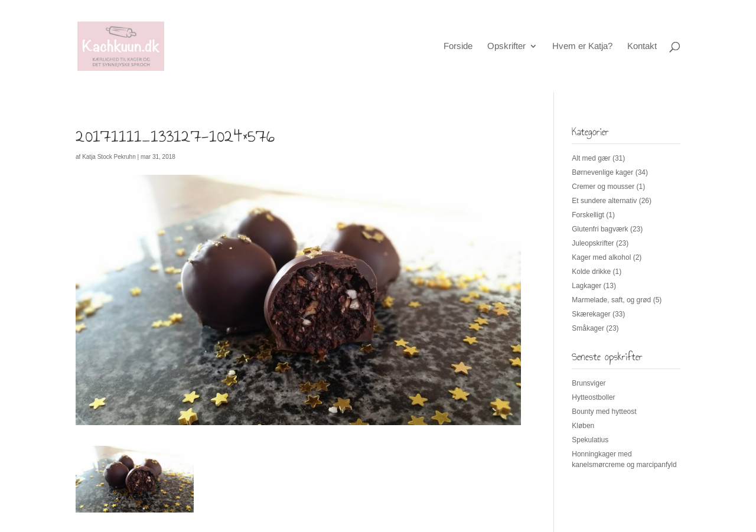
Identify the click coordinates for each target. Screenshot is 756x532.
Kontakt (642, 46)
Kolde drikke (591, 272)
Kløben (583, 426)
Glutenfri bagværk (600, 229)
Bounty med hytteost (604, 412)
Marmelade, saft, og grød (611, 300)
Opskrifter (506, 46)
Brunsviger (589, 383)
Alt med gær (591, 158)
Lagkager (586, 286)
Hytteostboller (593, 397)
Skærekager (591, 314)
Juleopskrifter (593, 243)
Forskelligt (588, 215)
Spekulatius (590, 440)
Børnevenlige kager (602, 172)
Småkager (588, 328)
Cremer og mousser (603, 187)
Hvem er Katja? (582, 46)
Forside (458, 46)
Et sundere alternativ (604, 201)
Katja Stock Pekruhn (109, 157)
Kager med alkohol (601, 257)
